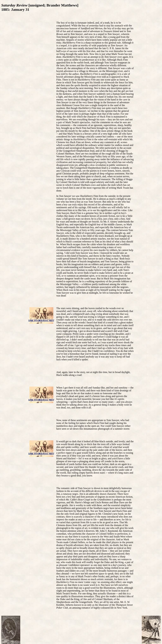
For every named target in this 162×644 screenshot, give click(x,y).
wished (126, 293)
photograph (104, 429)
